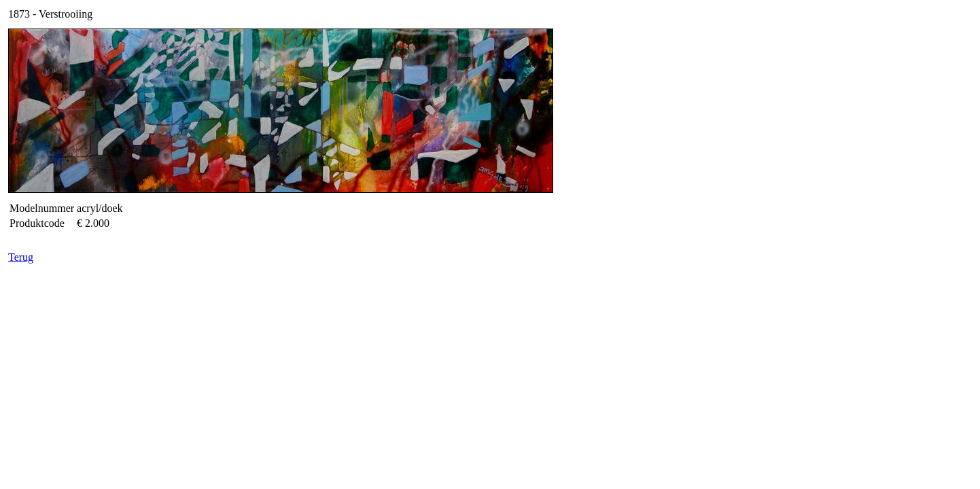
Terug (21, 257)
